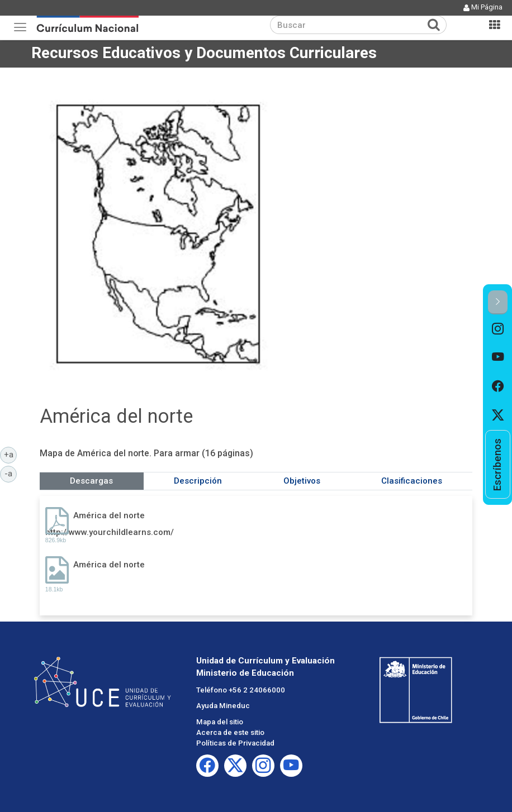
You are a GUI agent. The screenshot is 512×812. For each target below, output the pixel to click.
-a (11, 473)
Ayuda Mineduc (223, 706)
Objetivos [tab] (302, 481)
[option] (498, 329)
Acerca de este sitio (230, 732)
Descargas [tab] (91, 481)
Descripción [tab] (198, 481)
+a (11, 454)
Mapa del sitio (220, 722)
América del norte (109, 515)
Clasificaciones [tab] (412, 481)
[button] (498, 302)
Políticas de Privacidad (235, 743)
